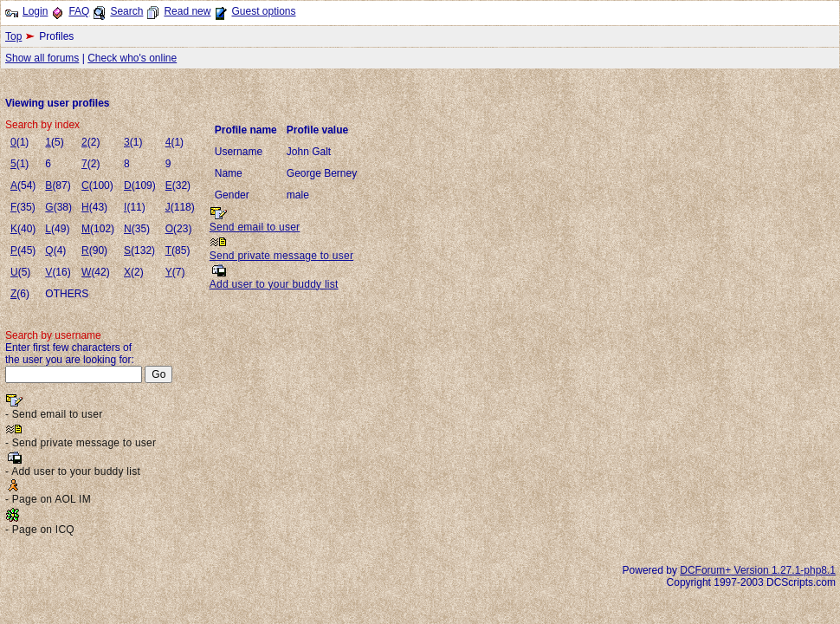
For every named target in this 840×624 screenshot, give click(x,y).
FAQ (79, 11)
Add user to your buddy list (274, 284)
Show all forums (42, 58)
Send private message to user (281, 256)
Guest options (263, 11)
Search (126, 11)
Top (13, 36)
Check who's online (132, 58)
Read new (187, 11)
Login (35, 11)
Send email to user (255, 227)
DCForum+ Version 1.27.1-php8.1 (758, 570)
